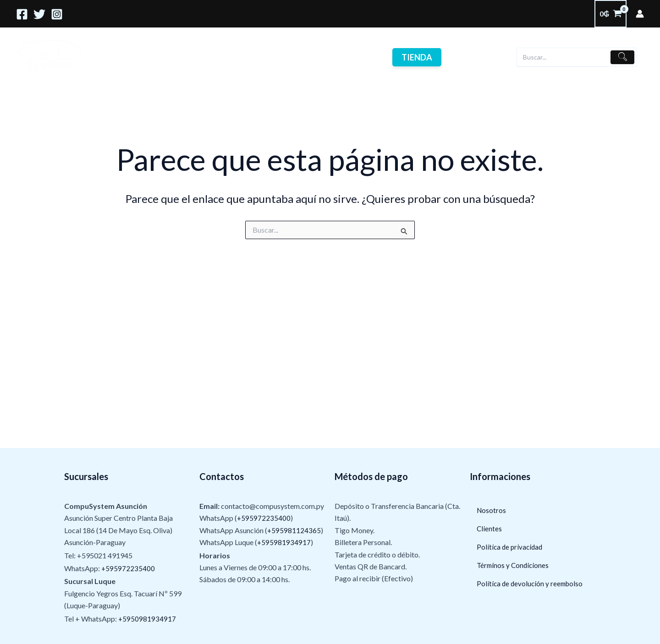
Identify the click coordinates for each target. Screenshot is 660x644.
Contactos (302, 57)
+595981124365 (294, 530)
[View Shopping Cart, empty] (610, 14)
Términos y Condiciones (514, 565)
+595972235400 (128, 568)
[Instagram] (57, 14)
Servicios (154, 57)
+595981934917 (284, 542)
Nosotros (204, 57)
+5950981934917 (147, 619)
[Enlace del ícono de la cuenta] (640, 14)
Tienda (405, 57)
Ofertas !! (355, 57)
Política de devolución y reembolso (531, 584)
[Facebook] (22, 14)
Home (111, 57)
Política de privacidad (511, 547)
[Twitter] (39, 14)
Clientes (252, 57)
